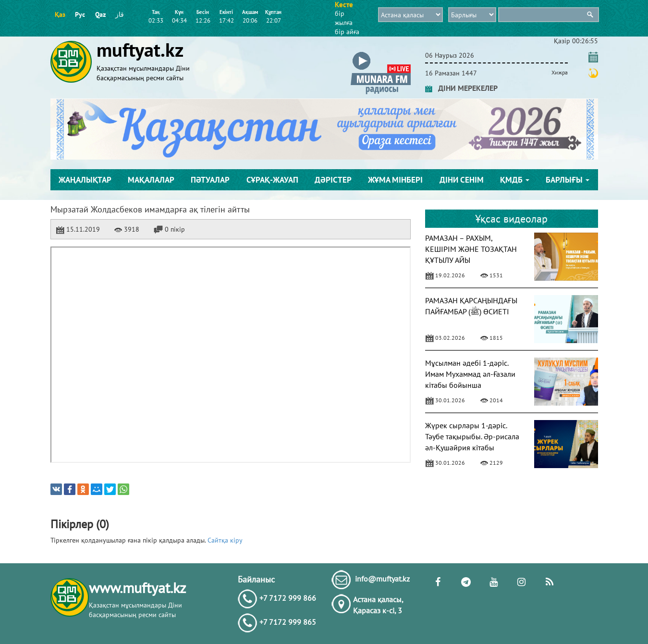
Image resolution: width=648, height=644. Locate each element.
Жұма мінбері (395, 180)
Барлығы (568, 180)
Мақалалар (151, 180)
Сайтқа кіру (225, 540)
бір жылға (344, 18)
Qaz (100, 14)
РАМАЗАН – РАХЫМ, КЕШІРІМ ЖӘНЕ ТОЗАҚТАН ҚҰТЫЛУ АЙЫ (471, 249)
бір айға (347, 32)
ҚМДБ (515, 180)
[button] (381, 54)
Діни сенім (462, 180)
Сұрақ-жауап (272, 180)
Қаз (60, 14)
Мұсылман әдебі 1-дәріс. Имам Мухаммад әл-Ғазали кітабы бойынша (470, 374)
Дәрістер (333, 180)
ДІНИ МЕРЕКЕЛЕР (461, 88)
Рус (80, 14)
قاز (120, 14)
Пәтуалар (210, 180)
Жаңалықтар (85, 180)
